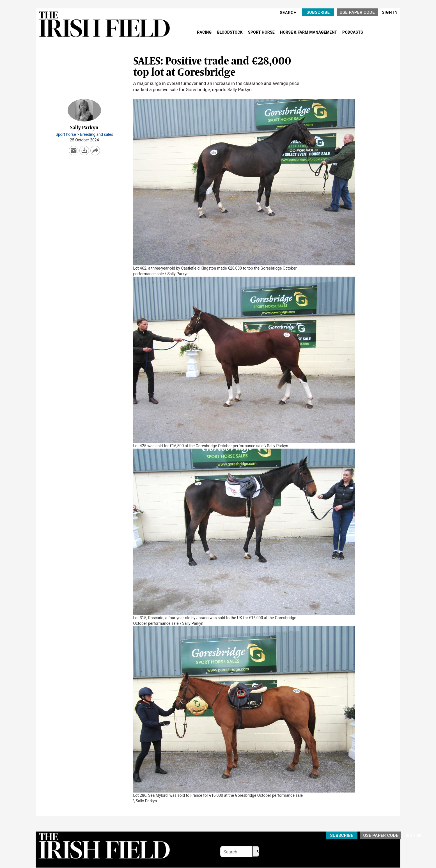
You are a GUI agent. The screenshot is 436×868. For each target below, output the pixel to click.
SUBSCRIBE (318, 12)
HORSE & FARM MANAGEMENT (309, 32)
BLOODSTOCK (230, 32)
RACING (205, 32)
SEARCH (288, 13)
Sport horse (66, 134)
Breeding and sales (97, 134)
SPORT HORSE (262, 32)
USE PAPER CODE (357, 12)
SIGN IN (390, 12)
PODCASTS (353, 32)
